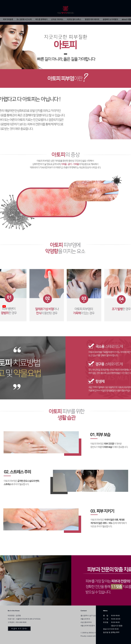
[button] (8, 19)
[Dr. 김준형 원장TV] (4, 306)
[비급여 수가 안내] (19, 629)
